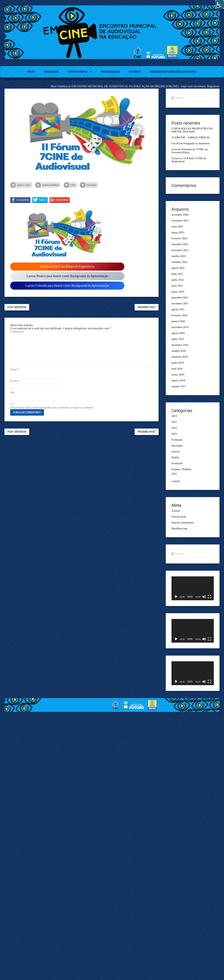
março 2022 (178, 292)
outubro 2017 (179, 386)
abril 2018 (177, 369)
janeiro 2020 (178, 321)
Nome (15, 369)
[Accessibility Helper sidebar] (220, 4)
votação (176, 481)
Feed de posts (179, 517)
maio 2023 (177, 226)
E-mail (15, 381)
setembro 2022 (179, 262)
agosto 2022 (178, 268)
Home (8, 79)
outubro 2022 (179, 256)
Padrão (175, 457)
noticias (176, 452)
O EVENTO (135, 72)
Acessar (176, 511)
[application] (193, 588)
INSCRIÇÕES (51, 72)
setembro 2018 (179, 357)
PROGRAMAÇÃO (110, 72)
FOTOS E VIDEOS (78, 72)
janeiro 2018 (178, 380)
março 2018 (178, 375)
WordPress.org (179, 528)
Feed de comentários (183, 523)
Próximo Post (147, 307)
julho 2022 (177, 274)
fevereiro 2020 (179, 315)
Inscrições (28, 79)
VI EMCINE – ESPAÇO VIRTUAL (191, 137)
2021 (174, 422)
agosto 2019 (178, 333)
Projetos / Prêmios (181, 469)
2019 (174, 416)
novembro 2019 (180, 327)
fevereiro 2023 (179, 238)
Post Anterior (17, 307)
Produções (177, 463)
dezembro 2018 (180, 345)
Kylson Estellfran (48, 185)
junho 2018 (178, 363)
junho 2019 (178, 339)
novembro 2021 (180, 303)
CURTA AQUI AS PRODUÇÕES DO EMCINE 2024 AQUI (192, 130)
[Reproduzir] (176, 597)
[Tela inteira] (209, 597)
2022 (17, 79)
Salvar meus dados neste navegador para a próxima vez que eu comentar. (52, 407)
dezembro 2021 (180, 298)
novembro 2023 (180, 221)
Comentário (17, 332)
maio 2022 (177, 286)
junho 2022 (178, 280)
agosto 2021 (178, 309)
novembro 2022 (180, 250)
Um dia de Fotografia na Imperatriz (191, 143)
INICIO (31, 72)
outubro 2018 (179, 351)
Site (12, 392)
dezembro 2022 (180, 244)
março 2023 (178, 232)
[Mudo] (204, 597)
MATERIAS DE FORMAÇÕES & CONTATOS (173, 72)
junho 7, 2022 (21, 185)
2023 (174, 434)
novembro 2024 (180, 215)
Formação (177, 440)
